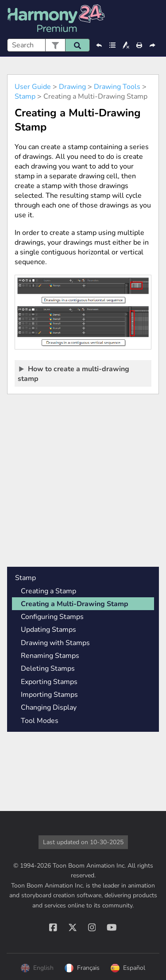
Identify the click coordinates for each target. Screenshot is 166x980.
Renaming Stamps (50, 656)
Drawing (72, 87)
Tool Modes (40, 721)
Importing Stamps (49, 695)
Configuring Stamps (52, 617)
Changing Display (49, 707)
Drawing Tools (117, 87)
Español (128, 968)
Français (82, 968)
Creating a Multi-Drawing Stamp (75, 604)
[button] (55, 45)
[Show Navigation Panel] (154, 19)
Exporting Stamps (49, 682)
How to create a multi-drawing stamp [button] (73, 373)
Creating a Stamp (48, 591)
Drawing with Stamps (55, 643)
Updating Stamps (48, 630)
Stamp (25, 96)
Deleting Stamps (48, 669)
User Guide (33, 87)
